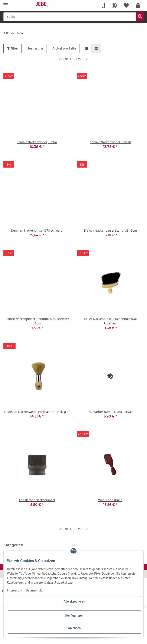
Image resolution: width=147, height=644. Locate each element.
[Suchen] (70, 17)
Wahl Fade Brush (110, 500)
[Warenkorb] (138, 6)
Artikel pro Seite (64, 48)
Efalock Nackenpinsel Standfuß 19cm (110, 230)
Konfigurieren (74, 616)
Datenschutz (34, 590)
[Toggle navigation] (6, 5)
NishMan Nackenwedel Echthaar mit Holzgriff (37, 412)
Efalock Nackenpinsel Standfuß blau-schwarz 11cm (37, 321)
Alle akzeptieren (74, 602)
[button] (114, 6)
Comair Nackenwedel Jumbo (37, 142)
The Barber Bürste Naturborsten (110, 412)
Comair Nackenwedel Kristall (110, 142)
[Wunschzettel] (126, 6)
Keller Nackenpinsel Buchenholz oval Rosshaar (110, 321)
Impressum (14, 590)
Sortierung (35, 48)
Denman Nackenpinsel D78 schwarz (37, 230)
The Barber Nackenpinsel (37, 500)
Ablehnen (74, 628)
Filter (12, 48)
